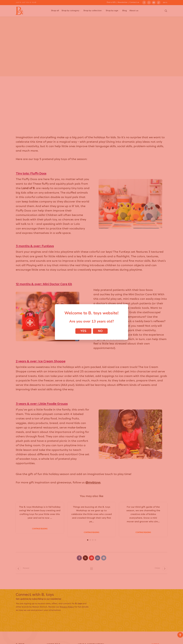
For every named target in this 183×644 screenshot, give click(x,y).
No (100, 331)
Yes (83, 331)
